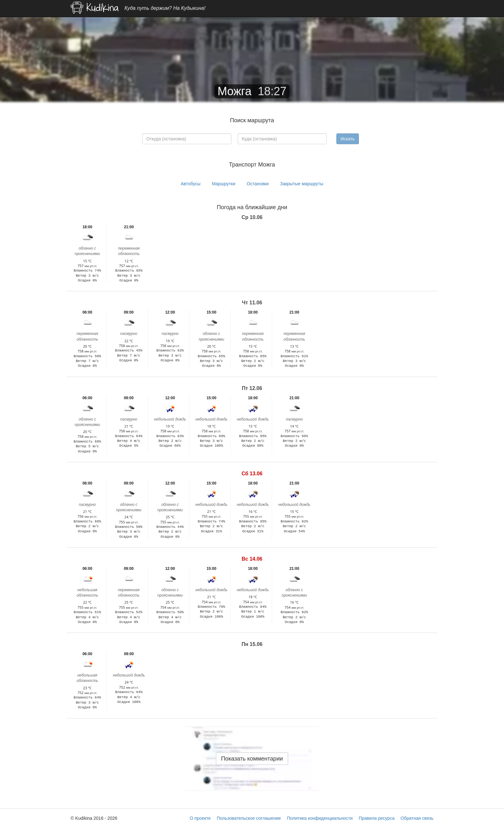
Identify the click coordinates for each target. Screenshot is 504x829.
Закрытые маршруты (302, 184)
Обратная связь (417, 818)
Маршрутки (224, 184)
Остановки (258, 184)
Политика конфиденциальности (320, 818)
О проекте (200, 818)
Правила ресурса (377, 818)
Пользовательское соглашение (249, 818)
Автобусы (191, 184)
